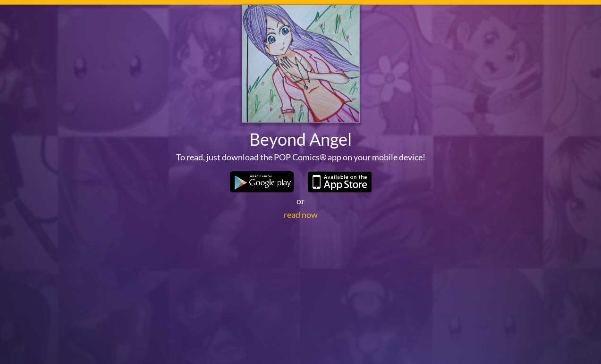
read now (301, 281)
